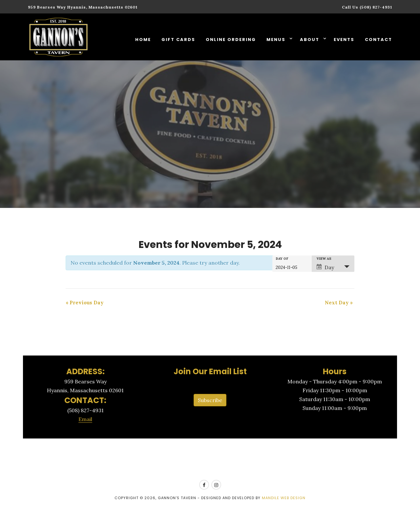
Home (143, 40)
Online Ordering (231, 40)
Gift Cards (178, 40)
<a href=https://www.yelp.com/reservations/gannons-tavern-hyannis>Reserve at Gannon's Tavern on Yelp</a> (210, 459)
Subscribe (210, 400)
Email (85, 419)
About (310, 40)
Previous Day (85, 303)
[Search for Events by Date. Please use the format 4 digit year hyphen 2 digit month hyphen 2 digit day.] (292, 267)
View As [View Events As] (324, 259)
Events (344, 40)
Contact (378, 40)
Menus (277, 40)
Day (325, 267)
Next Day (339, 303)
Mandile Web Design (284, 498)
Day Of (282, 259)
